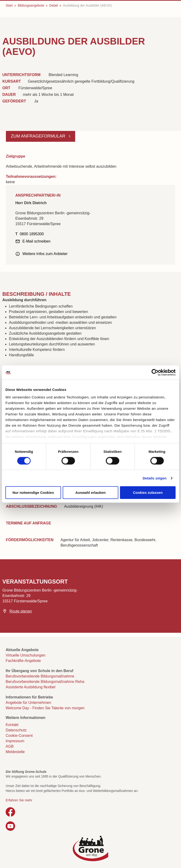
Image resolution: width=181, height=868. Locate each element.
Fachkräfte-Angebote (23, 661)
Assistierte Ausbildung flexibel (31, 687)
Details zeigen (154, 478)
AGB (10, 746)
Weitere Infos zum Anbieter (45, 254)
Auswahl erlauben (90, 493)
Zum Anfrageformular (39, 136)
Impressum (15, 741)
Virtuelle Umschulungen (26, 655)
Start (9, 5)
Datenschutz (16, 730)
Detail (53, 5)
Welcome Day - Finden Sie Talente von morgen (45, 708)
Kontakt (12, 725)
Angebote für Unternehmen (28, 703)
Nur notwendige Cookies (33, 493)
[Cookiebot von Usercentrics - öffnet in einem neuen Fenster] (155, 373)
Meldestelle (15, 752)
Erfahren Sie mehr (19, 800)
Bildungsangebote (31, 5)
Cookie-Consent (19, 736)
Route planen (21, 611)
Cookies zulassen (148, 493)
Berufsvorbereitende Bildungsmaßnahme (40, 676)
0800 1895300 (32, 234)
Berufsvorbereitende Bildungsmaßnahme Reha (45, 682)
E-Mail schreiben (36, 241)
